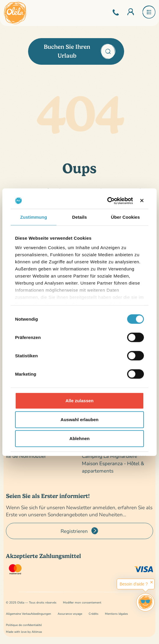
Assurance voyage (70, 614)
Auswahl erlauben (79, 420)
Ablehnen (79, 438)
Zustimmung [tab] (34, 217)
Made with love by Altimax (24, 632)
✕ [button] (152, 582)
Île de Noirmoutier (26, 456)
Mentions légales (116, 614)
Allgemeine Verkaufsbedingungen (29, 614)
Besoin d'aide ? (134, 584)
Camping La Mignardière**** (114, 456)
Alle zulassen (79, 401)
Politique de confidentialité (24, 625)
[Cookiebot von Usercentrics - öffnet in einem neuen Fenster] (107, 201)
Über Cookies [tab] (125, 217)
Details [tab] (79, 217)
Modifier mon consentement (82, 602)
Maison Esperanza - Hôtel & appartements (113, 467)
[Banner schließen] (142, 201)
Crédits (94, 614)
